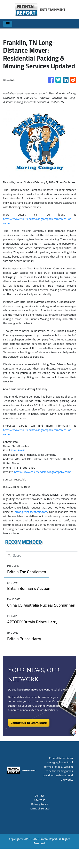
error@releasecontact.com (31, 512)
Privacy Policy (39, 804)
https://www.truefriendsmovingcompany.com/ (43, 472)
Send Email (18, 450)
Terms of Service (39, 808)
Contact (39, 796)
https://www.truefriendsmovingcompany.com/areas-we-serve (38, 221)
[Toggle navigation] (8, 24)
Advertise (40, 800)
